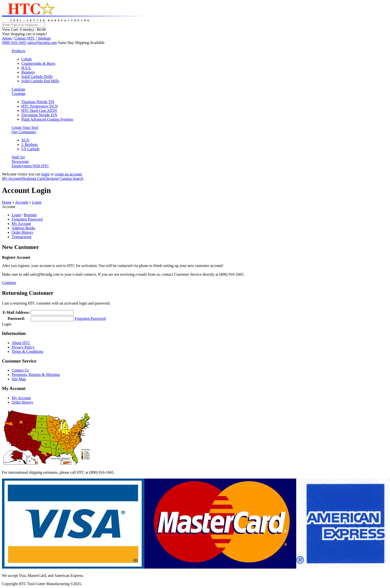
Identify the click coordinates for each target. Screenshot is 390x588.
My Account (12, 178)
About (7, 38)
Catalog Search (71, 178)
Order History (22, 232)
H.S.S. (26, 68)
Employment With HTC (30, 166)
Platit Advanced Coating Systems (47, 119)
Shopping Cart (33, 178)
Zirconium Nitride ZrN (39, 115)
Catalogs (18, 89)
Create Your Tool (25, 128)
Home (7, 202)
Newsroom (20, 161)
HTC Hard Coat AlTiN (39, 111)
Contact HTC (25, 38)
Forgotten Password (27, 219)
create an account (68, 174)
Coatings (19, 94)
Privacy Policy (23, 347)
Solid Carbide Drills (37, 77)
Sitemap (44, 38)
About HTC (21, 343)
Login (37, 202)
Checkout (51, 178)
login (45, 174)
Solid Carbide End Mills (40, 81)
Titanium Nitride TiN (38, 102)
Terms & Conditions (27, 352)
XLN (25, 140)
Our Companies (24, 132)
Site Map (19, 379)
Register (30, 215)
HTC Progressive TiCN (40, 106)
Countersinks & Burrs (38, 63)
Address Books (23, 228)
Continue (9, 283)
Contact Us (20, 370)
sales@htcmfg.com (42, 43)
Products (18, 51)
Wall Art (18, 157)
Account (22, 202)
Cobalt (27, 59)
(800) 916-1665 (14, 43)
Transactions (21, 237)
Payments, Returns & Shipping (36, 375)
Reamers (28, 72)
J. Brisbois (30, 145)
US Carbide (30, 149)
